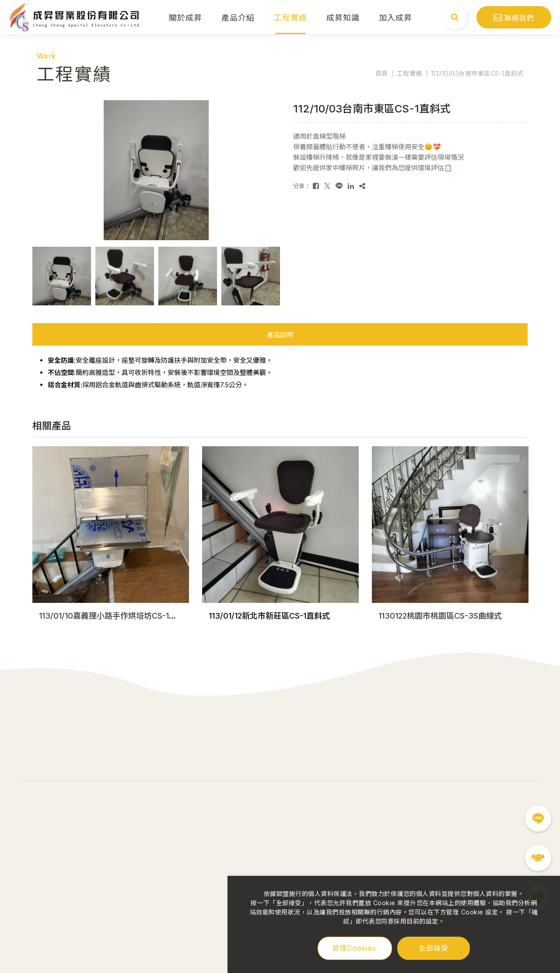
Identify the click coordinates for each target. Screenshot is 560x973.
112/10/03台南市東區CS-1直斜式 (477, 73)
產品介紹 (238, 17)
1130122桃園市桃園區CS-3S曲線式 (440, 616)
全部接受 (434, 948)
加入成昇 (395, 17)
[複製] (362, 186)
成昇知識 (343, 17)
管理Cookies (354, 948)
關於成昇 (185, 17)
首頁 (382, 73)
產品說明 (280, 335)
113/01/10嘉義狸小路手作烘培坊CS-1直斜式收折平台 (131, 616)
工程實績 (290, 17)
